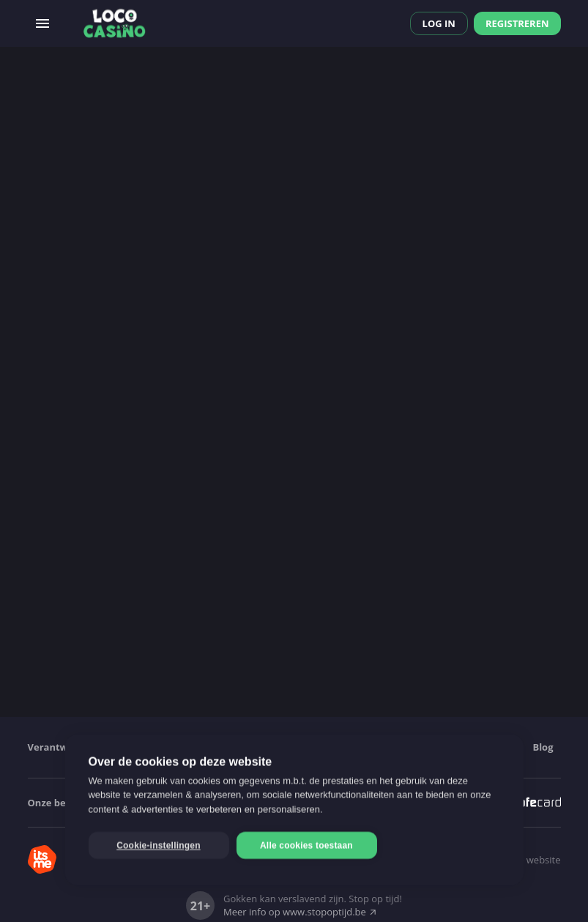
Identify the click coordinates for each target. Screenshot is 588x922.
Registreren (517, 23)
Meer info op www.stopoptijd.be (301, 912)
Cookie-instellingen (158, 846)
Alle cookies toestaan (306, 846)
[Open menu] (42, 23)
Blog (543, 747)
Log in (439, 23)
